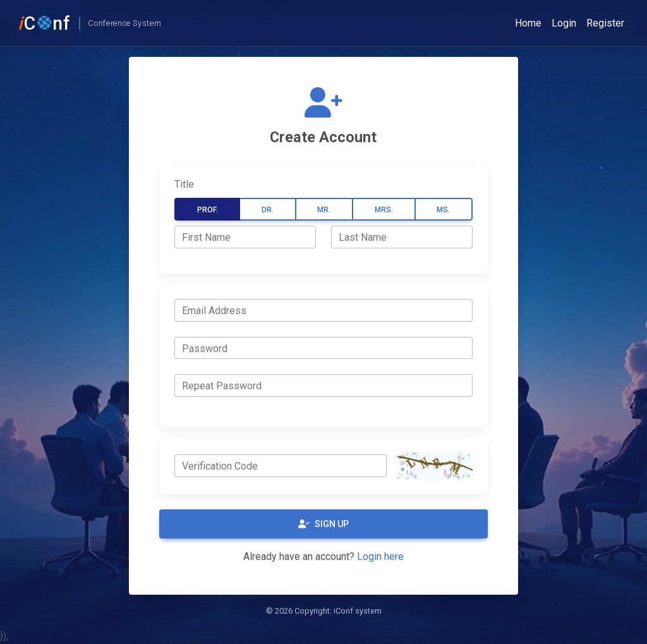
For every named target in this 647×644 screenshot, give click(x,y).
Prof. (208, 210)
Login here (380, 556)
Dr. (268, 210)
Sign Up (323, 524)
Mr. (324, 210)
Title (184, 184)
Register (605, 23)
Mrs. (384, 210)
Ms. (443, 210)
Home (528, 23)
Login (564, 23)
